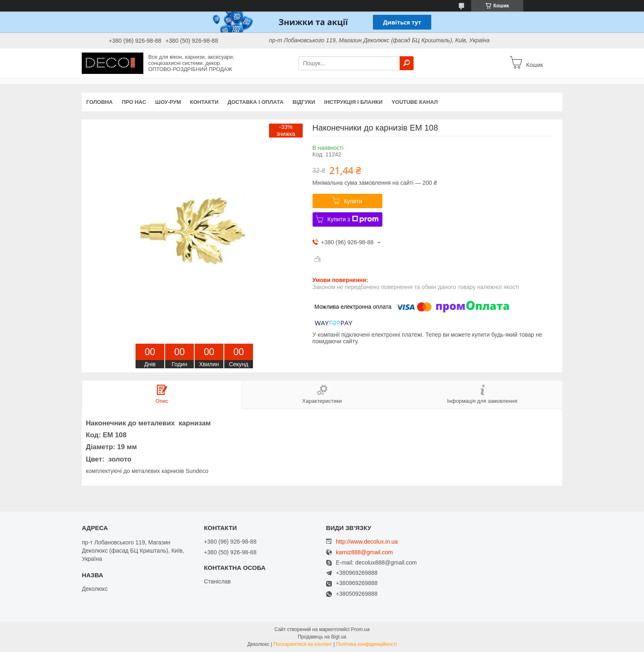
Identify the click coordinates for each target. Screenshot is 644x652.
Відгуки (304, 102)
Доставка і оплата (255, 102)
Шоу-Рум (168, 102)
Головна (99, 102)
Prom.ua (360, 629)
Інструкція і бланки (353, 102)
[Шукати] (407, 63)
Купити (353, 201)
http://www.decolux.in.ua (367, 542)
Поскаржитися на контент (303, 644)
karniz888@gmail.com (365, 552)
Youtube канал (415, 102)
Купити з (353, 219)
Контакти (205, 102)
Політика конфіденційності (366, 644)
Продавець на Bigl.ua (322, 637)
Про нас (134, 102)
